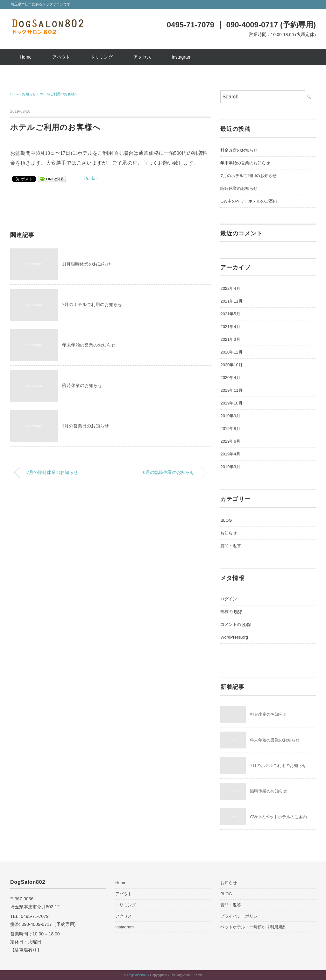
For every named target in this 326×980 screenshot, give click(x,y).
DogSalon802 (137, 975)
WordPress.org (234, 637)
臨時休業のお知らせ (82, 386)
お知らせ (229, 533)
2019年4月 (230, 454)
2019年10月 (231, 403)
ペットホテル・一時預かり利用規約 (253, 927)
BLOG (226, 520)
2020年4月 (230, 378)
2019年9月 (230, 416)
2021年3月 (230, 339)
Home (26, 57)
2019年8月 (230, 429)
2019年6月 (230, 441)
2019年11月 (231, 390)
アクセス (142, 57)
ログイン (229, 599)
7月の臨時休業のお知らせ (52, 472)
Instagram (181, 57)
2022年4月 (230, 288)
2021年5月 (230, 314)
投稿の (231, 612)
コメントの (235, 625)
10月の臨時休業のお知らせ (167, 472)
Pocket (91, 179)
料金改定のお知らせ (239, 150)
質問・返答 (231, 546)
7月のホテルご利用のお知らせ (92, 305)
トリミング (102, 57)
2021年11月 (231, 301)
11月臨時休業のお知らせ (86, 264)
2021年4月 (230, 327)
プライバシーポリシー (241, 916)
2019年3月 (230, 467)
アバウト (61, 57)
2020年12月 (231, 352)
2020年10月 (231, 365)
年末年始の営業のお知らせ (89, 345)
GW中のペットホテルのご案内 (249, 201)
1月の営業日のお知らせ (85, 426)
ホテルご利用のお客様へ (59, 94)
